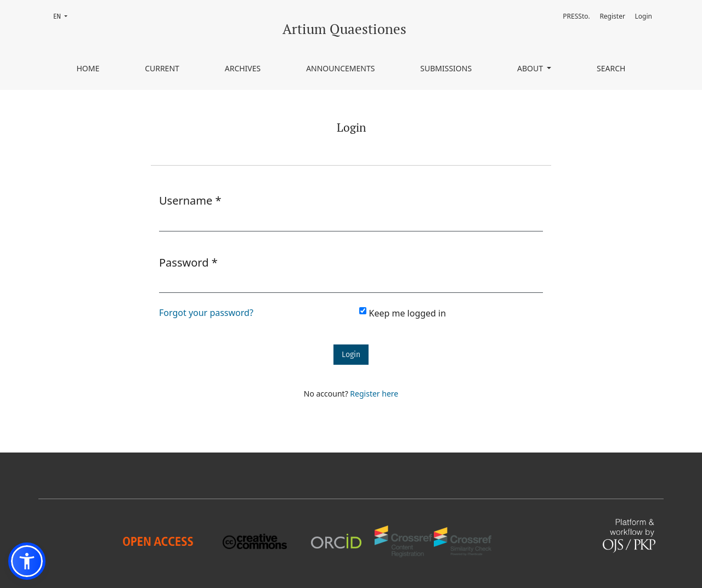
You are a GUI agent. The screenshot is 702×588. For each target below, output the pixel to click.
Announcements (340, 68)
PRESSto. (576, 16)
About (531, 68)
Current (162, 68)
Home (88, 68)
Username (190, 200)
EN (64, 16)
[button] (27, 561)
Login (644, 16)
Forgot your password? (206, 313)
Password (188, 262)
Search (611, 68)
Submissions (446, 68)
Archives (243, 68)
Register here (374, 394)
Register (612, 16)
